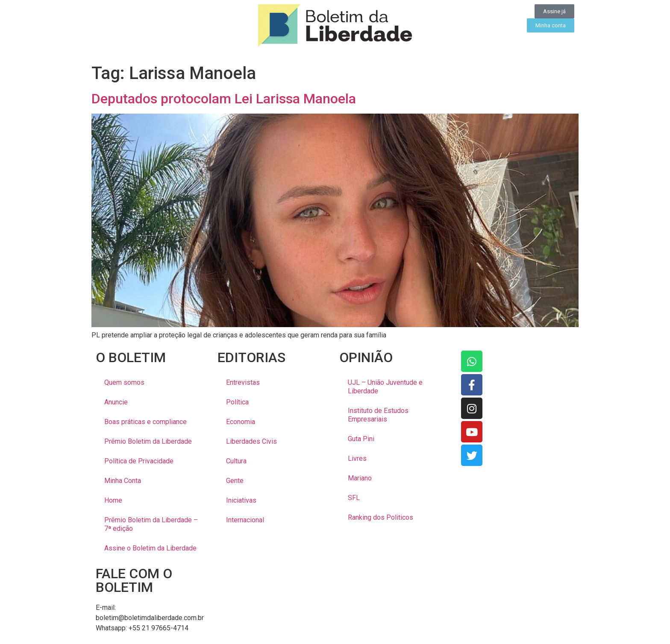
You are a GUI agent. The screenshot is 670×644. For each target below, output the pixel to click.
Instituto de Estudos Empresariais (378, 415)
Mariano (360, 478)
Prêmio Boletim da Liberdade (148, 441)
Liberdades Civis (251, 441)
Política (237, 402)
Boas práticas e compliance (145, 422)
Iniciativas (241, 500)
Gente (235, 481)
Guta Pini (361, 439)
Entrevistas (243, 382)
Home (113, 500)
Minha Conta (123, 481)
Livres (357, 458)
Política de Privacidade (139, 461)
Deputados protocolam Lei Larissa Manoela (224, 99)
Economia (241, 422)
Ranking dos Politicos (381, 517)
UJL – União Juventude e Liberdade (385, 387)
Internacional (245, 520)
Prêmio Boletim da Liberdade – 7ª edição (151, 524)
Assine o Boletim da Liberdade (150, 548)
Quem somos (124, 382)
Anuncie (116, 402)
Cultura (236, 461)
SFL (354, 498)
